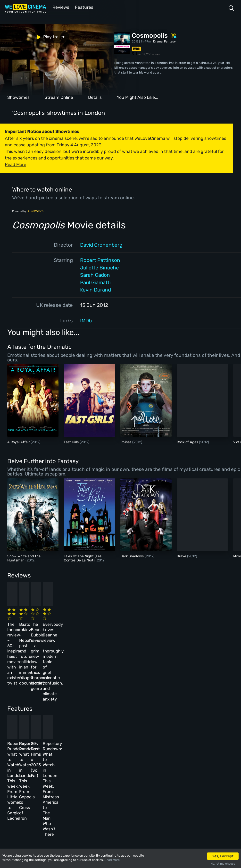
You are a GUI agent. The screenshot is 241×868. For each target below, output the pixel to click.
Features (84, 7)
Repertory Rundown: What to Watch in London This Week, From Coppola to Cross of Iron (82, 708)
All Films (48, 785)
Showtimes (18, 97)
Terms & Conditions (118, 785)
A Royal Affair (19, 442)
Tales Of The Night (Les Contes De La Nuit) (83, 558)
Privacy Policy (115, 795)
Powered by (28, 211)
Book (45, 774)
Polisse (126, 442)
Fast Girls (72, 442)
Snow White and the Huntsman (24, 558)
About (108, 764)
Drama (158, 41)
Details (95, 97)
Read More (112, 860)
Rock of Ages (188, 442)
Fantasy (170, 41)
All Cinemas (79, 764)
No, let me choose (223, 864)
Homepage (48, 764)
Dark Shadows (133, 556)
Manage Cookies (116, 805)
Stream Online (59, 97)
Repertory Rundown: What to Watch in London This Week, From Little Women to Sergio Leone (28, 708)
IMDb (86, 320)
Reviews (60, 7)
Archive (109, 774)
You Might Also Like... (137, 97)
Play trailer (21, 36)
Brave (182, 556)
